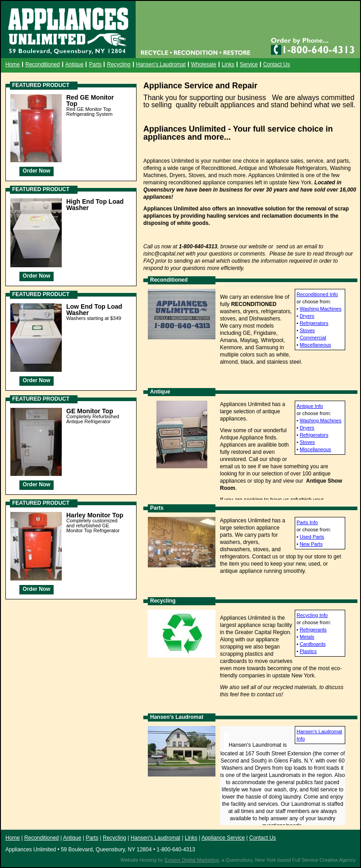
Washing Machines (321, 309)
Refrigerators (314, 323)
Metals (307, 637)
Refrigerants (313, 630)
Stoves (307, 330)
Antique (75, 64)
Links (228, 64)
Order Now (36, 171)
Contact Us (276, 64)
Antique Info (310, 406)
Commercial (313, 338)
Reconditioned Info (317, 294)
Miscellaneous (315, 345)
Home (13, 64)
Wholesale (204, 64)
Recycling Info (312, 615)
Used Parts (312, 537)
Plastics (308, 651)
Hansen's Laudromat (161, 64)
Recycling (119, 64)
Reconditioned (43, 64)
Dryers (307, 316)
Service (249, 64)
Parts (95, 64)
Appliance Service (223, 838)
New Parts (311, 544)
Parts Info (307, 522)
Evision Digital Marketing (192, 860)
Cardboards (313, 644)
